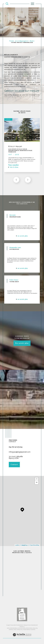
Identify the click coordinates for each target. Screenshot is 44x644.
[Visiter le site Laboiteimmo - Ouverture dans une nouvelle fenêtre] (22, 637)
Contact (41, 205)
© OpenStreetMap (34, 545)
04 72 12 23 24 (16, 447)
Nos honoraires (12, 628)
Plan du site (21, 628)
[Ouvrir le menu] (33, 4)
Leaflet (17, 545)
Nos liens (17, 630)
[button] (28, 180)
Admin (11, 630)
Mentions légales (31, 628)
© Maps (24, 545)
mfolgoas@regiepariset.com (20, 452)
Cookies (33, 630)
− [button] (37, 483)
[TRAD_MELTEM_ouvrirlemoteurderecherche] (7, 4)
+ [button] (37, 479)
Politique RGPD (25, 630)
